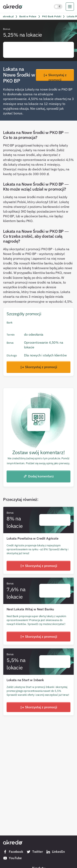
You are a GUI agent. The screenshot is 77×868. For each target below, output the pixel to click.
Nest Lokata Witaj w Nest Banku (30, 609)
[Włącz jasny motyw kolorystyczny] (58, 7)
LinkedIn (56, 852)
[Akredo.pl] (13, 6)
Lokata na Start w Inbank (25, 680)
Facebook (13, 852)
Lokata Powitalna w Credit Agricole (33, 538)
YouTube (12, 858)
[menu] (70, 7)
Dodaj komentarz (38, 476)
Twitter (35, 852)
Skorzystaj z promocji (55, 77)
